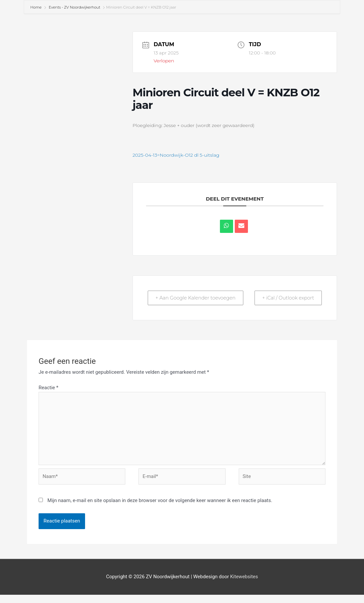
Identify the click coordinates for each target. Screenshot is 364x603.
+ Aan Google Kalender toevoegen (181, 302)
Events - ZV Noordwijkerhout (75, 7)
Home (36, 7)
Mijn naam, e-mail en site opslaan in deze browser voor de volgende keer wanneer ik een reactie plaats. (160, 509)
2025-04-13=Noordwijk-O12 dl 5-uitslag (176, 155)
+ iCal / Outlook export (307, 302)
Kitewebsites (244, 585)
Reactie (48, 396)
